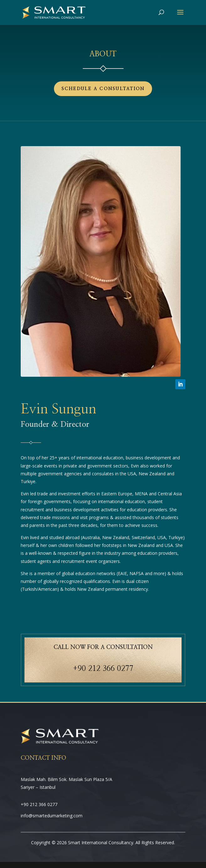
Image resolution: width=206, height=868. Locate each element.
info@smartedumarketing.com (52, 816)
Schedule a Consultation (103, 89)
